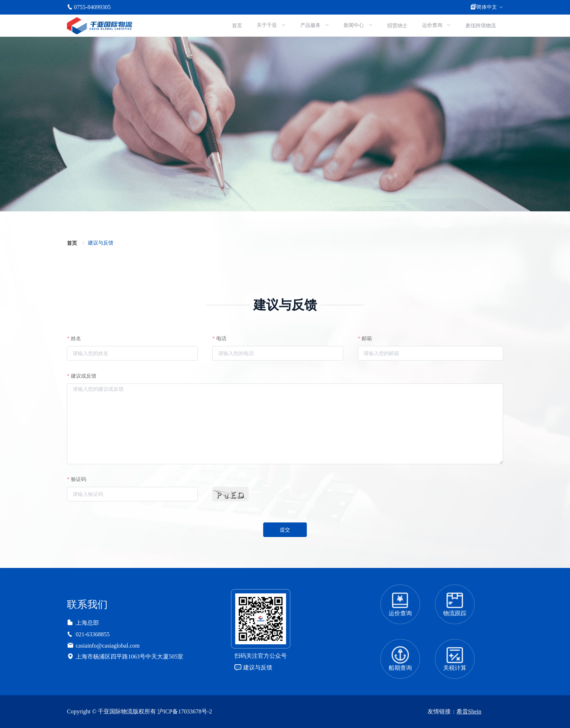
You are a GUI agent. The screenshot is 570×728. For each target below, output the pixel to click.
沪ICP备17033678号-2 (185, 711)
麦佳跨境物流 (481, 26)
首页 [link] (73, 243)
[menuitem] (237, 25)
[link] (101, 243)
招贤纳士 (397, 26)
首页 (237, 26)
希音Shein (469, 711)
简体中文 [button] (487, 7)
